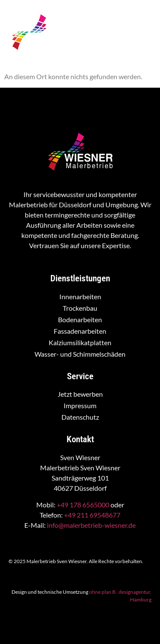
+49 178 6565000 (83, 505)
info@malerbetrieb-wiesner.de (91, 525)
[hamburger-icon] (143, 40)
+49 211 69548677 (92, 515)
